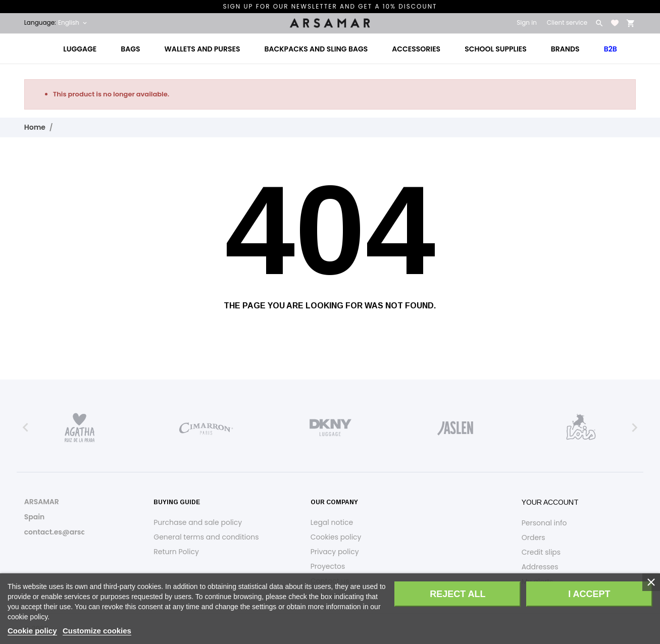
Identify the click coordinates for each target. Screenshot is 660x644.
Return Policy (176, 552)
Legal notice (332, 522)
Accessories (416, 49)
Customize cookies (97, 631)
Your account (550, 502)
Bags (130, 49)
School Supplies (496, 49)
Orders (534, 538)
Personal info (544, 523)
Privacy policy (335, 552)
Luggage (80, 49)
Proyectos (328, 566)
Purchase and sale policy (198, 522)
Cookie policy (32, 631)
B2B (611, 49)
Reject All (458, 594)
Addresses (540, 567)
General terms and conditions (206, 537)
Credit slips (541, 552)
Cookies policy (336, 537)
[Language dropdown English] (73, 23)
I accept (589, 594)
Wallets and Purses (202, 49)
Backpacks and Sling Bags (316, 49)
